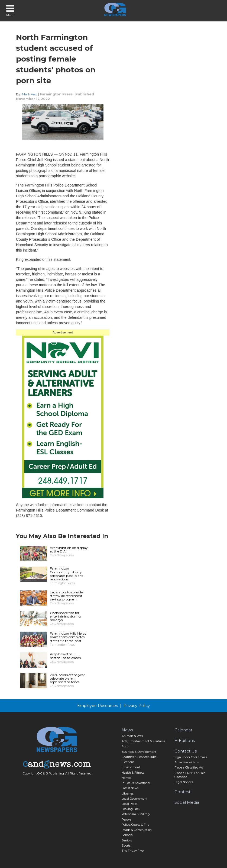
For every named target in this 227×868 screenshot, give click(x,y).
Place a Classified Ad (189, 768)
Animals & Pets (132, 736)
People (126, 820)
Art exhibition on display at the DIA (69, 549)
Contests (183, 792)
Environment (131, 767)
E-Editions (185, 741)
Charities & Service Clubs (139, 757)
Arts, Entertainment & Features (143, 741)
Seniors (127, 840)
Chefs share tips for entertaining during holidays (65, 616)
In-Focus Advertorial (136, 783)
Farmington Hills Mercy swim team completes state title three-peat (68, 637)
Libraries (128, 794)
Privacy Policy (137, 706)
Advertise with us (187, 762)
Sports (126, 846)
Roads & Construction (137, 830)
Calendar (183, 730)
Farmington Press (56, 94)
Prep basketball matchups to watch (65, 656)
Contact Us (186, 751)
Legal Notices (184, 782)
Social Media (187, 802)
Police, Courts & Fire (135, 825)
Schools (127, 835)
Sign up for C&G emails (191, 757)
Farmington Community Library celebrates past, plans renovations (66, 574)
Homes (127, 778)
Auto (125, 746)
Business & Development (139, 752)
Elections (128, 762)
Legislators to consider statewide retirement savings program (67, 596)
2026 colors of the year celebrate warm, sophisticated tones (67, 678)
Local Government (134, 799)
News (127, 730)
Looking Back (131, 809)
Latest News (130, 788)
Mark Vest (30, 94)
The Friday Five (133, 851)
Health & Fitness (133, 773)
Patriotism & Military (136, 814)
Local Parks (129, 804)
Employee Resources (98, 706)
